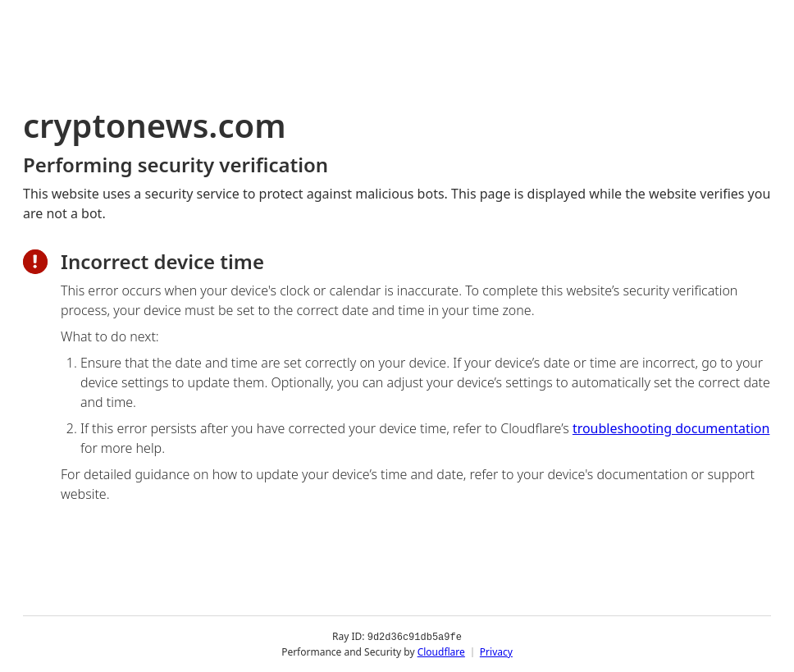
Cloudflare (441, 651)
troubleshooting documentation (671, 428)
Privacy (496, 651)
